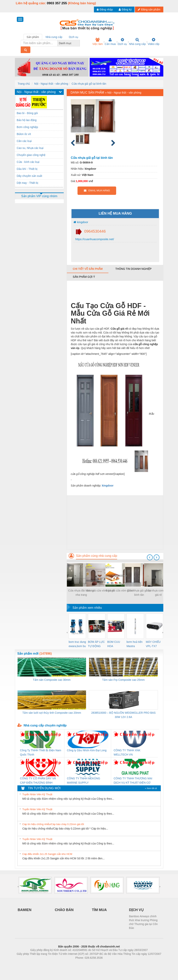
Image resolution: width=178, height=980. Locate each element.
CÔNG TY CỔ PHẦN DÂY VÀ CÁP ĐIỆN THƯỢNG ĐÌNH (38, 781)
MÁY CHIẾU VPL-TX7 (153, 644)
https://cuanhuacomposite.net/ (94, 239)
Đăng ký (125, 9)
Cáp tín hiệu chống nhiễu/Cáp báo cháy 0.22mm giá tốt (53, 824)
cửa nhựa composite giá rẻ (158, 593)
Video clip (153, 42)
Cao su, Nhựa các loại (30, 148)
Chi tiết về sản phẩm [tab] (88, 269)
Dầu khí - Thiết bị (27, 169)
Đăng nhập (105, 9)
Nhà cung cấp (137, 42)
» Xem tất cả (151, 788)
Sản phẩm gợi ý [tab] (84, 277)
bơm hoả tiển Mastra (135, 644)
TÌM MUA (99, 910)
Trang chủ (24, 84)
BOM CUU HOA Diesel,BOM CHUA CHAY (115, 644)
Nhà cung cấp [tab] (54, 37)
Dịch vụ (122, 42)
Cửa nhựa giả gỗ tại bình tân (89, 84)
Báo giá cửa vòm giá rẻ (101, 591)
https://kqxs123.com (108, 964)
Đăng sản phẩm (149, 9)
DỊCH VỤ (136, 910)
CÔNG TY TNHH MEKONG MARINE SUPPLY (83, 781)
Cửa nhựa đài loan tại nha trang (81, 593)
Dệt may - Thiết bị (28, 183)
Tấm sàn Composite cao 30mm (52, 680)
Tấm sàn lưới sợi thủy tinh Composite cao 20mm (52, 713)
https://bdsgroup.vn (84, 964)
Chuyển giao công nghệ (31, 155)
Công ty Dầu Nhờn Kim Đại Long (87, 750)
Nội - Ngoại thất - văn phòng (51, 84)
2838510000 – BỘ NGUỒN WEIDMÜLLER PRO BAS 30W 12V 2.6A (123, 715)
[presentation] (150, 557)
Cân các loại (24, 141)
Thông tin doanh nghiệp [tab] (133, 269)
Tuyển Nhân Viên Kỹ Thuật (37, 794)
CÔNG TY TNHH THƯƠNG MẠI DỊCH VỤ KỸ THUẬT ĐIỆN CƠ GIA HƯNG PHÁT (133, 781)
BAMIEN (25, 910)
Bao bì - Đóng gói (27, 113)
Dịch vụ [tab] (74, 37)
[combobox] (79, 43)
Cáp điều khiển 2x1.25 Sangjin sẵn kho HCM (47, 854)
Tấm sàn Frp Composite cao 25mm (123, 680)
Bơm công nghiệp (27, 127)
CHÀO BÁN (64, 910)
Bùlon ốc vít (24, 134)
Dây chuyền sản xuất (29, 176)
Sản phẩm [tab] (33, 37)
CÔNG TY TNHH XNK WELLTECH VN (127, 752)
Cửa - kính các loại (28, 162)
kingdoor (81, 222)
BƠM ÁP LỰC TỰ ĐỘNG (96, 644)
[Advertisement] (115, 522)
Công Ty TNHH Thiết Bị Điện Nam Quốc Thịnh (41, 752)
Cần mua (110, 42)
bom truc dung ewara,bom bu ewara (77, 644)
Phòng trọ (64, 964)
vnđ (91, 181)
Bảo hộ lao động (27, 120)
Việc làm (98, 42)
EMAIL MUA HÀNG (97, 190)
